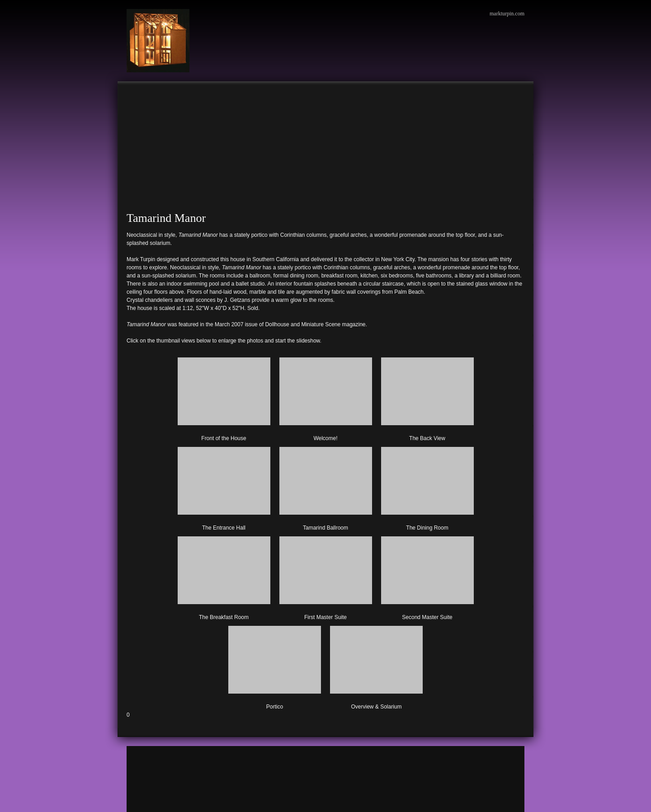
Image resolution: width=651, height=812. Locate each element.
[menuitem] (136, 95)
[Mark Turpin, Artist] (158, 41)
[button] (224, 398)
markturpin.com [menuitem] (507, 14)
